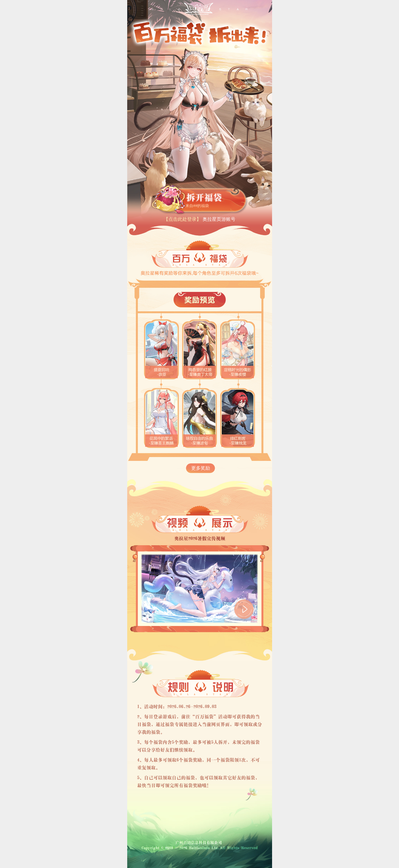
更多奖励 (201, 468)
